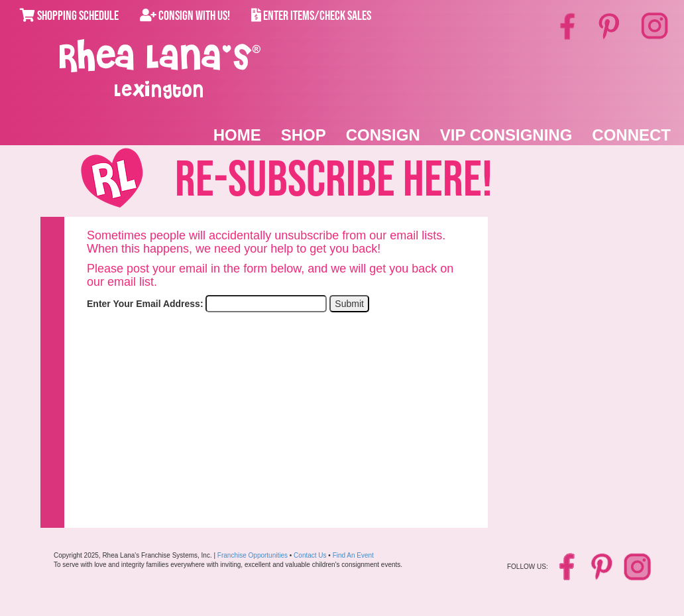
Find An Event (353, 555)
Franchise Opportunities (253, 555)
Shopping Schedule (69, 16)
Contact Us (310, 555)
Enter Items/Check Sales (311, 16)
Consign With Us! (185, 16)
